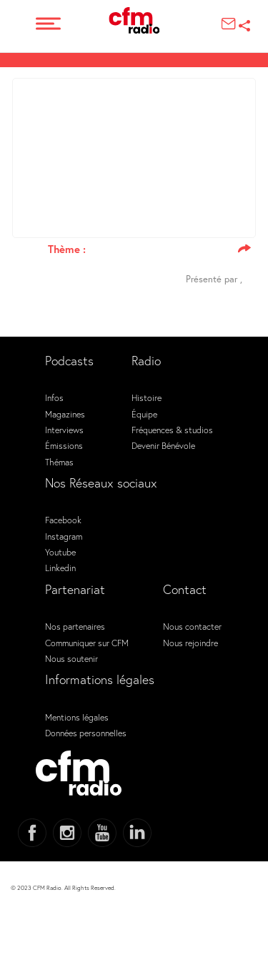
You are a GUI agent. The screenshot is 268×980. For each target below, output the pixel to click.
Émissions (64, 445)
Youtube (60, 552)
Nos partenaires (75, 626)
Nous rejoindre (190, 643)
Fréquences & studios (172, 430)
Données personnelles (86, 733)
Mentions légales (77, 717)
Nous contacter (192, 626)
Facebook (63, 520)
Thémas (59, 462)
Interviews (64, 430)
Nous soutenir (71, 658)
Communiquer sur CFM (87, 643)
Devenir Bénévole (163, 445)
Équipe (144, 414)
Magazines (65, 414)
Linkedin (60, 568)
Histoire (147, 397)
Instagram (64, 536)
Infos (54, 397)
